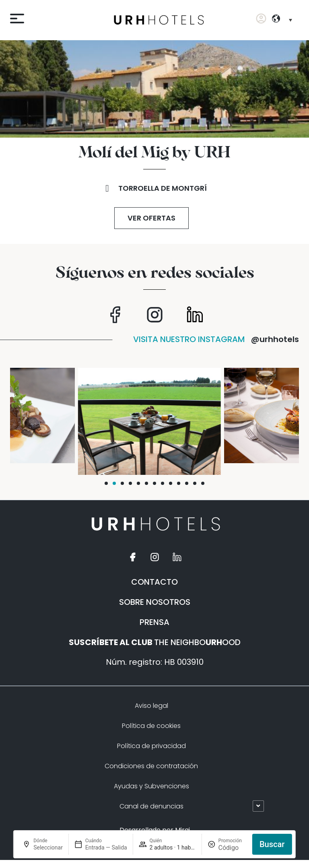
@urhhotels (275, 339)
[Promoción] (233, 848)
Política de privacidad (151, 746)
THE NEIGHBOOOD (155, 642)
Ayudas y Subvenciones (151, 786)
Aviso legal (151, 706)
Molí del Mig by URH (154, 153)
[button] (106, 483)
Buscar (272, 844)
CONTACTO (154, 582)
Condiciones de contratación (151, 766)
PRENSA (154, 622)
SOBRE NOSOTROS (155, 602)
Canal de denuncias (151, 806)
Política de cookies (151, 726)
